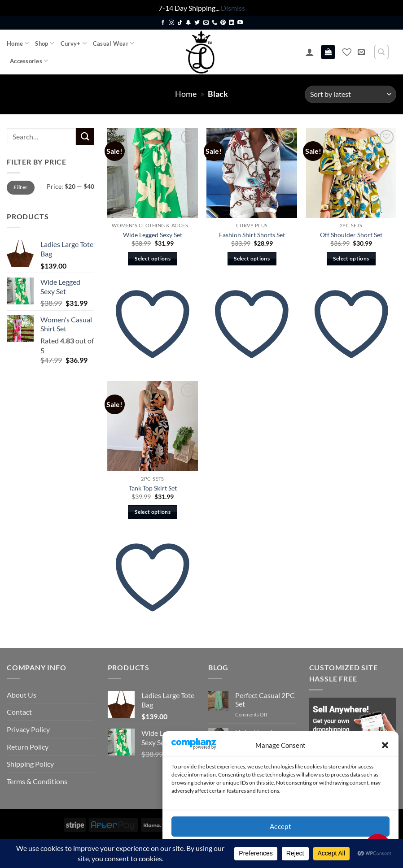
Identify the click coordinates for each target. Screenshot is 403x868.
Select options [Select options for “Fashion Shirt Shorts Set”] (252, 258)
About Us (22, 695)
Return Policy (28, 747)
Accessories (29, 61)
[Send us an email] (206, 23)
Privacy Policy (28, 729)
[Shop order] (350, 94)
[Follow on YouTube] (240, 23)
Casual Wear (114, 43)
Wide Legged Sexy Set (153, 235)
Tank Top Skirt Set (153, 488)
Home (18, 43)
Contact (19, 712)
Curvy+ (74, 43)
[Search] (381, 52)
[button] (385, 745)
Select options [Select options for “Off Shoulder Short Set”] (351, 258)
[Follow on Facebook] (163, 23)
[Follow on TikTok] (180, 23)
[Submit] (85, 137)
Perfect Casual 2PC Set (265, 699)
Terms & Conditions (37, 781)
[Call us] (215, 23)
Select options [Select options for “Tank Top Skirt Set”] (153, 512)
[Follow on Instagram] (171, 23)
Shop (44, 43)
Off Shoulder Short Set (351, 235)
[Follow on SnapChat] (188, 23)
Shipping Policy (30, 764)
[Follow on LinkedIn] (232, 23)
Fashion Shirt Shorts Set (252, 235)
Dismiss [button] (233, 8)
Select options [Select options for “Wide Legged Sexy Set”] (153, 258)
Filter (20, 187)
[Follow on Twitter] (197, 23)
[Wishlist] (347, 52)
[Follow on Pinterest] (223, 23)
